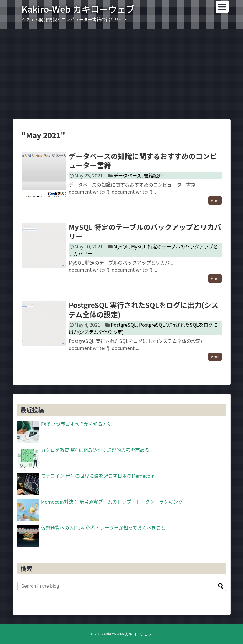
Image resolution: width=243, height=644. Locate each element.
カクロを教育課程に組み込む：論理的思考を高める (95, 450)
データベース (127, 175)
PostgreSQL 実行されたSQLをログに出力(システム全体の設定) (143, 309)
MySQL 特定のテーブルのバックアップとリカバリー (145, 231)
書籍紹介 (153, 175)
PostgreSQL (124, 325)
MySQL (121, 246)
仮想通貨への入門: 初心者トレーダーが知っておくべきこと (103, 527)
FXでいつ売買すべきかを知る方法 (76, 424)
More (215, 200)
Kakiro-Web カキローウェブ (78, 9)
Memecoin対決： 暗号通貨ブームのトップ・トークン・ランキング (112, 502)
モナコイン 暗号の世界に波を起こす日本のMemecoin (98, 476)
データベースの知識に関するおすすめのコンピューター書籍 (143, 161)
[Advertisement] (121, 74)
